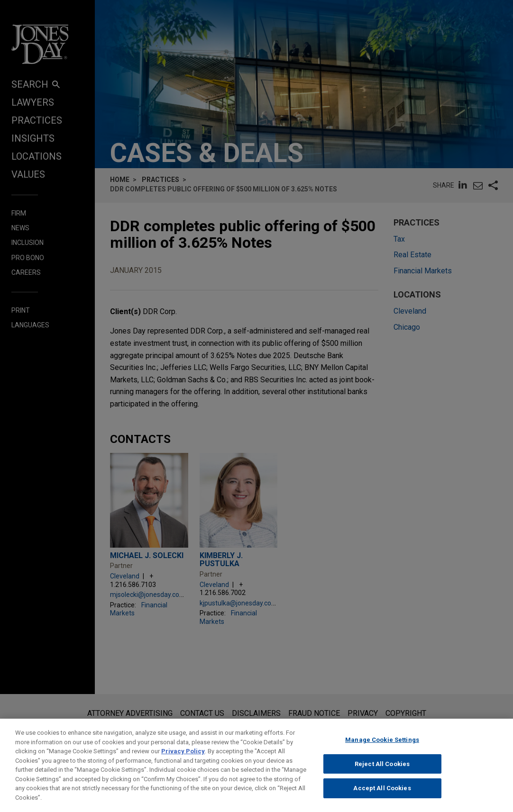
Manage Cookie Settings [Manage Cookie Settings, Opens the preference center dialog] (382, 748)
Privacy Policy (183, 760)
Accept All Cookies (382, 797)
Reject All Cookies (382, 772)
